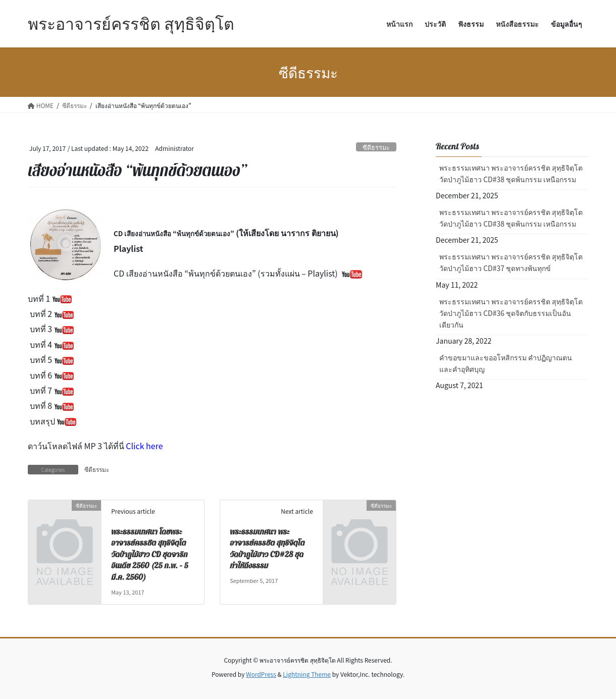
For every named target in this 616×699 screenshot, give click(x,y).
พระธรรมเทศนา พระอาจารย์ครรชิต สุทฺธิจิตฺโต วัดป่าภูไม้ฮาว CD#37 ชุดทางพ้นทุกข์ (511, 262)
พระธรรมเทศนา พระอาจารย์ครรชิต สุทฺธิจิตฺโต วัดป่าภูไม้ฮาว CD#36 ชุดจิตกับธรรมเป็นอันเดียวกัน (511, 313)
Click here (144, 446)
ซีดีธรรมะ (376, 147)
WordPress (261, 674)
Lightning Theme (307, 674)
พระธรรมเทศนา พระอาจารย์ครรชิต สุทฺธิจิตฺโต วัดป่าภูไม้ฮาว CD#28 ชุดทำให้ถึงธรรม (267, 549)
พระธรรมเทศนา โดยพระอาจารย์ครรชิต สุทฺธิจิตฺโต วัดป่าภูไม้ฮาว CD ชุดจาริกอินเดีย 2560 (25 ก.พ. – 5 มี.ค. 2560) (150, 555)
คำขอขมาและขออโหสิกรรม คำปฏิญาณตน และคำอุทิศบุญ (506, 363)
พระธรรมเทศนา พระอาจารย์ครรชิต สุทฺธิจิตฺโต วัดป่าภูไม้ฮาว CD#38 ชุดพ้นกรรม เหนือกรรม (511, 173)
